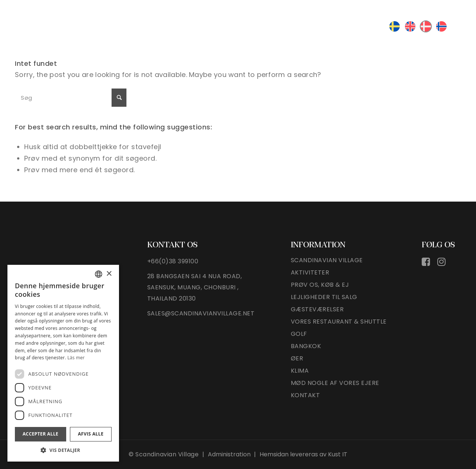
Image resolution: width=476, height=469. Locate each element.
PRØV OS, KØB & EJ (320, 285)
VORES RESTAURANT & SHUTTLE (339, 322)
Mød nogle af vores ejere (335, 383)
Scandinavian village (327, 261)
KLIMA (300, 371)
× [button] (109, 274)
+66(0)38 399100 (173, 261)
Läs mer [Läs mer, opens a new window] (76, 358)
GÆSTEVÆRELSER (317, 310)
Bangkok (306, 346)
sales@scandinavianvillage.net (201, 313)
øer (297, 359)
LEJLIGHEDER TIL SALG (324, 297)
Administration (229, 454)
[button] (63, 450)
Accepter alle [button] (41, 434)
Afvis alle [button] (91, 434)
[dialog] (63, 363)
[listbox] (99, 274)
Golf (299, 334)
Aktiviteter (310, 273)
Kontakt (305, 396)
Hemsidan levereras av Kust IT (303, 454)
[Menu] (458, 26)
